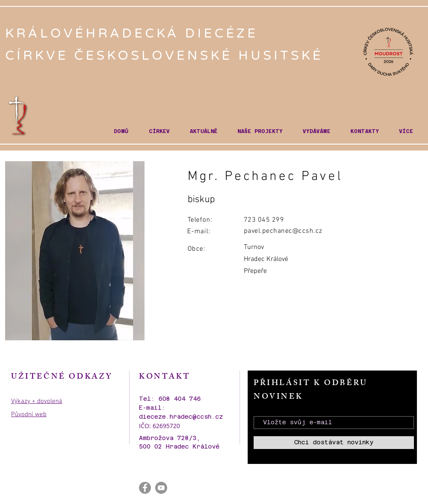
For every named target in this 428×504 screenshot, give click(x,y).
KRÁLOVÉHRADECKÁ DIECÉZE (134, 33)
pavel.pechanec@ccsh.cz (283, 231)
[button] (159, 132)
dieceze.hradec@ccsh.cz (181, 417)
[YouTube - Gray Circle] (161, 488)
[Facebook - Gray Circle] (145, 488)
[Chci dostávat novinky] (334, 443)
